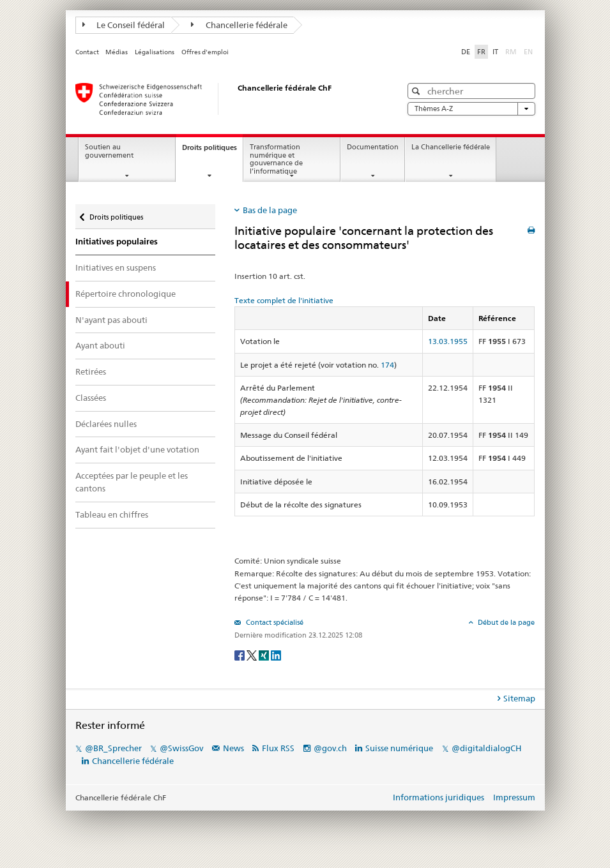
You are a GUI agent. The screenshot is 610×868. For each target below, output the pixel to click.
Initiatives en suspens (116, 267)
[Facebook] (240, 655)
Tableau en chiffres (112, 514)
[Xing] (265, 655)
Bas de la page (270, 210)
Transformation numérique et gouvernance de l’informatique (276, 159)
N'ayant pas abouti (111, 320)
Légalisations (155, 52)
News (233, 748)
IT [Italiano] (495, 52)
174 (387, 365)
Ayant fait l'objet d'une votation (137, 449)
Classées (91, 398)
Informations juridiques (438, 797)
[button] (417, 91)
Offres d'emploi (205, 52)
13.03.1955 (448, 341)
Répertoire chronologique (126, 294)
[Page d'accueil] (225, 99)
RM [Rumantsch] (511, 52)
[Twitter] (253, 655)
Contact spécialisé (274, 622)
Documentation (373, 147)
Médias (117, 52)
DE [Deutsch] (466, 52)
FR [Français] (481, 52)
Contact (87, 52)
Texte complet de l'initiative (284, 300)
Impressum (514, 797)
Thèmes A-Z (471, 109)
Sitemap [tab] (519, 698)
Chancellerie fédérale (239, 25)
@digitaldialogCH (486, 748)
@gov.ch (330, 748)
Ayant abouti (100, 345)
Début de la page (505, 622)
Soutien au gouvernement (109, 151)
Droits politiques (212, 151)
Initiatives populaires (117, 242)
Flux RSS (278, 748)
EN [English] (528, 52)
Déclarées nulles (106, 424)
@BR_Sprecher (113, 748)
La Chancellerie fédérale (451, 147)
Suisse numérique (400, 748)
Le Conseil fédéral (124, 25)
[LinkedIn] (276, 655)
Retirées (91, 371)
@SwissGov (181, 748)
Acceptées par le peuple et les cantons (132, 482)
